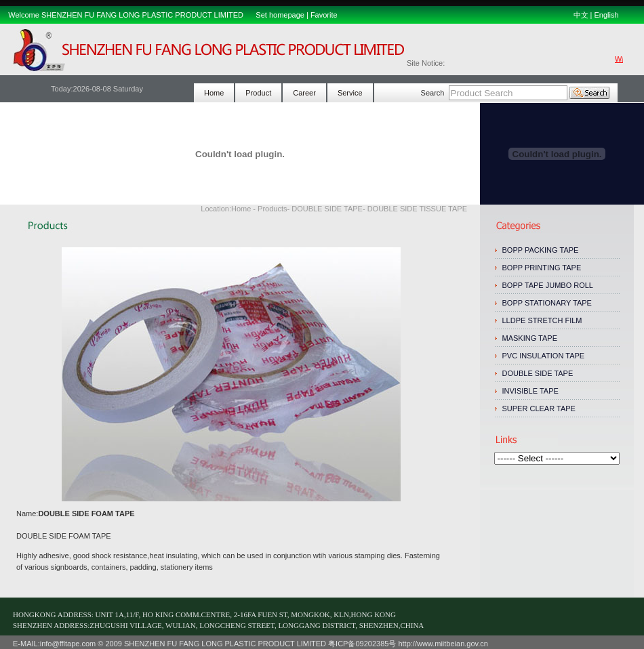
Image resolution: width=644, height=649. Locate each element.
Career (304, 93)
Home (214, 93)
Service (350, 93)
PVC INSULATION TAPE (544, 356)
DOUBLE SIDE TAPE (538, 373)
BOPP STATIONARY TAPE (547, 303)
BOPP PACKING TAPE (542, 250)
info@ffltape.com (68, 644)
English (606, 15)
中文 (581, 15)
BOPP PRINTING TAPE (542, 268)
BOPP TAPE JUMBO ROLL (548, 285)
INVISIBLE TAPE (530, 391)
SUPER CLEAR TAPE (539, 409)
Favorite (324, 15)
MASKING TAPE (530, 338)
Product (258, 93)
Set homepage (280, 15)
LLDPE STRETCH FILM (542, 320)
